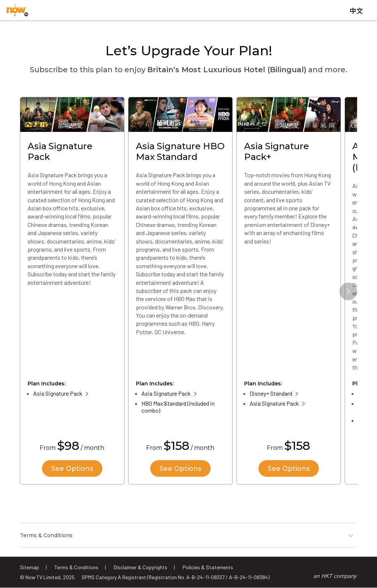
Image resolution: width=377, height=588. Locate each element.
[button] (348, 291)
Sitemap (29, 567)
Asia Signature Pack (58, 393)
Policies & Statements (208, 567)
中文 (356, 11)
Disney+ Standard (271, 393)
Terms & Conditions (76, 567)
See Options (72, 469)
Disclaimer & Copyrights (140, 567)
